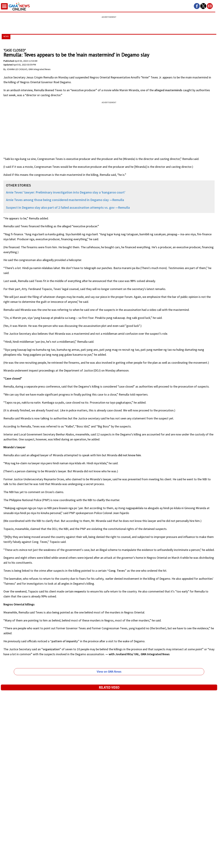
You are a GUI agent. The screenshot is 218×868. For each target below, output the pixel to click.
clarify (101, 500)
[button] (197, 6)
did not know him (129, 455)
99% (134, 281)
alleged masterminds (168, 90)
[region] (109, 23)
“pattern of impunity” (65, 641)
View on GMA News (109, 672)
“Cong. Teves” (116, 571)
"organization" (52, 649)
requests (80, 591)
